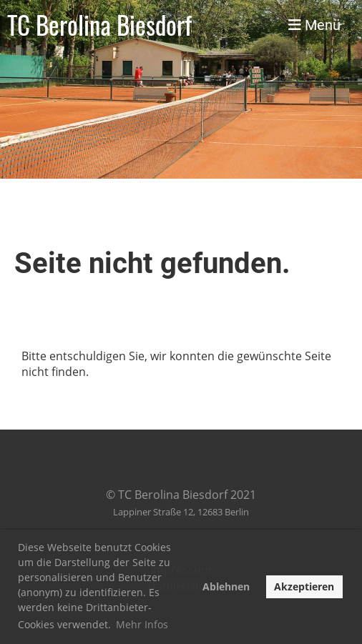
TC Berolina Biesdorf (99, 25)
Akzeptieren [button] (304, 586)
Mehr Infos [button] (142, 624)
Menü (314, 25)
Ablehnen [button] (226, 586)
